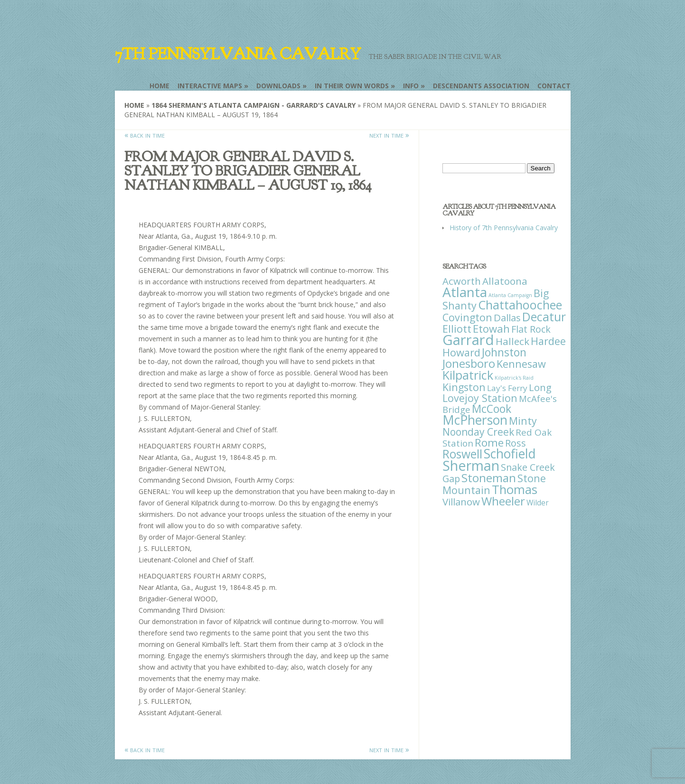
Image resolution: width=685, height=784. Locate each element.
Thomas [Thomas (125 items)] (515, 489)
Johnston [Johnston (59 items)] (504, 352)
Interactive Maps (210, 86)
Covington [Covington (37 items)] (467, 317)
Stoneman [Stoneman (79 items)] (489, 478)
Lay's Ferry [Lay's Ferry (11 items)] (507, 388)
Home (160, 86)
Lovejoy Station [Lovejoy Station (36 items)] (480, 398)
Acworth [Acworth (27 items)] (462, 281)
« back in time (145, 135)
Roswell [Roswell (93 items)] (462, 454)
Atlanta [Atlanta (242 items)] (465, 292)
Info (411, 86)
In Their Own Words (352, 86)
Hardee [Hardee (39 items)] (548, 341)
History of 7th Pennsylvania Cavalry (504, 228)
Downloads (278, 86)
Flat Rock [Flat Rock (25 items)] (531, 329)
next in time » (389, 135)
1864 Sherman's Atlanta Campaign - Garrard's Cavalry (253, 105)
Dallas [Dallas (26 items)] (507, 317)
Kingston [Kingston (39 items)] (464, 387)
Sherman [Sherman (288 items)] (471, 465)
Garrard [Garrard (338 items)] (468, 340)
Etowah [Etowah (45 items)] (491, 328)
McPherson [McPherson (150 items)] (475, 420)
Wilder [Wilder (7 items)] (538, 503)
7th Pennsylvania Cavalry (238, 54)
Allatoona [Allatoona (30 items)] (505, 281)
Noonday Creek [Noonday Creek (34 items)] (478, 432)
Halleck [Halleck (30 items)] (512, 341)
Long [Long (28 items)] (540, 387)
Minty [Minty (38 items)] (523, 421)
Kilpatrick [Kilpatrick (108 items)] (468, 375)
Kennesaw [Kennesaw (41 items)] (521, 364)
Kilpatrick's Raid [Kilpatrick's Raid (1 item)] (514, 378)
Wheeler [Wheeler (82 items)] (503, 501)
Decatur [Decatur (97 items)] (544, 317)
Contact (554, 86)
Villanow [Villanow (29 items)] (461, 502)
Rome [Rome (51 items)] (489, 443)
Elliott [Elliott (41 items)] (457, 329)
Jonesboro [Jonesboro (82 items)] (469, 363)
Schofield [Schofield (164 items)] (510, 453)
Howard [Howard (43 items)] (461, 352)
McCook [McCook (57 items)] (492, 409)
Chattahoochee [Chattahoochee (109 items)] (520, 305)
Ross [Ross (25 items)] (516, 443)
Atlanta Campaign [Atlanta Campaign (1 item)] (510, 295)
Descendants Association (481, 86)
